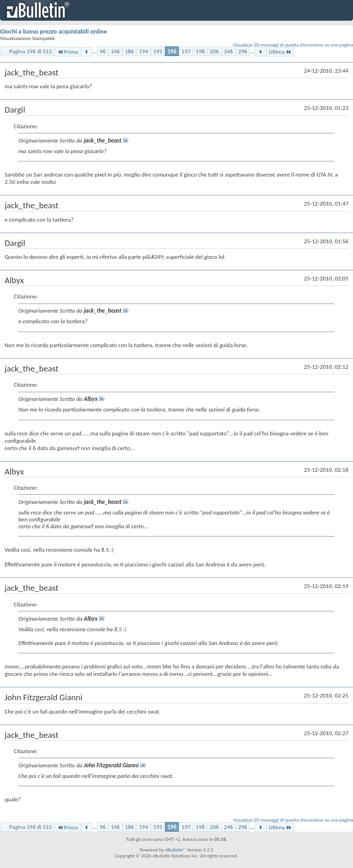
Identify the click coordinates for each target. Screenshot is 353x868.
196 (172, 51)
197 (186, 51)
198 (200, 51)
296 (243, 51)
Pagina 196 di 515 (31, 51)
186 (130, 51)
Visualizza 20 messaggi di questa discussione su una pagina (293, 45)
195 (158, 51)
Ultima (280, 52)
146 (115, 51)
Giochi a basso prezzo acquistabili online (54, 31)
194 (143, 51)
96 (103, 51)
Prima (68, 52)
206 (214, 51)
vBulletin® (175, 850)
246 (228, 51)
